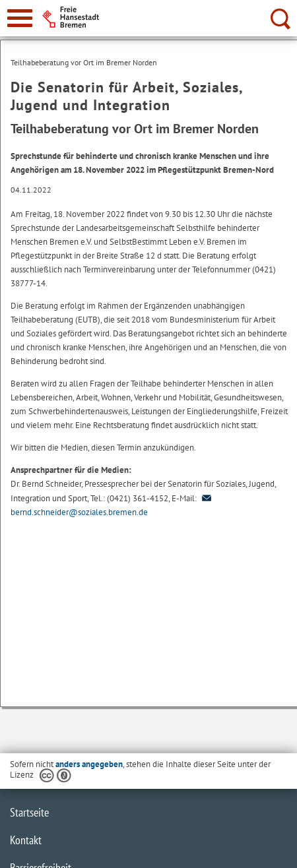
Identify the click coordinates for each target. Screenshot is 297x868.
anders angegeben (89, 764)
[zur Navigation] (20, 18)
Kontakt (26, 840)
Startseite (29, 812)
